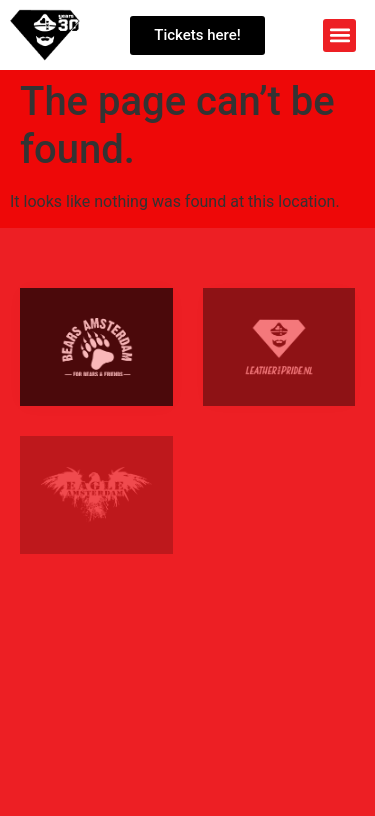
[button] (339, 35)
